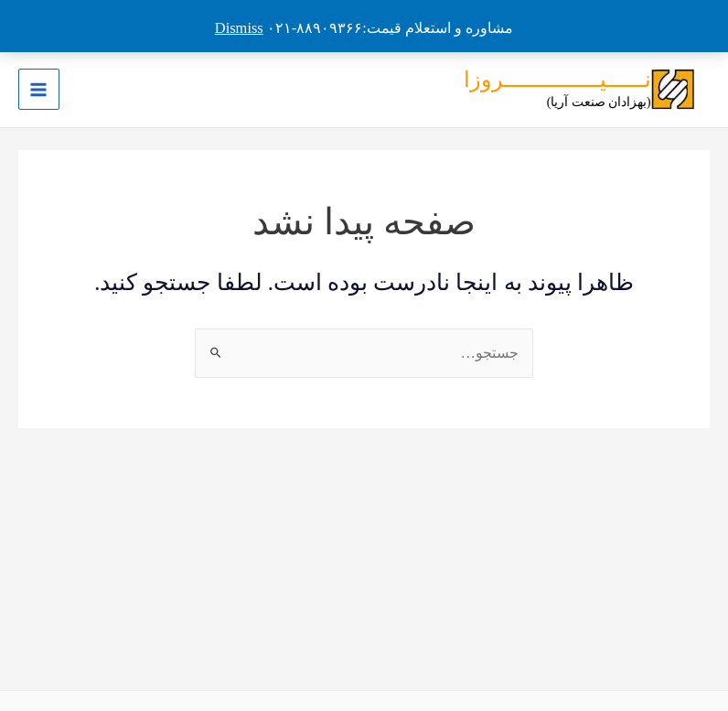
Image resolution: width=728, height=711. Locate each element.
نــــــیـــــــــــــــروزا (557, 80)
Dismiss (239, 28)
